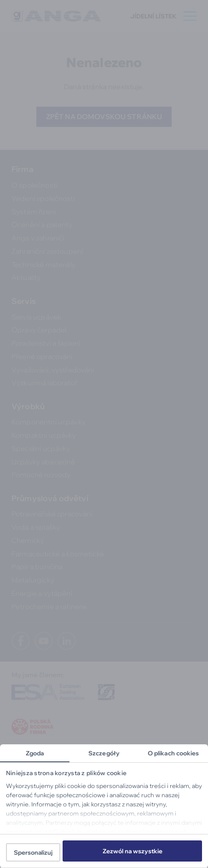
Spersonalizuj (33, 852)
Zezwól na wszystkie (133, 851)
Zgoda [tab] (35, 753)
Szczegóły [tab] (104, 753)
